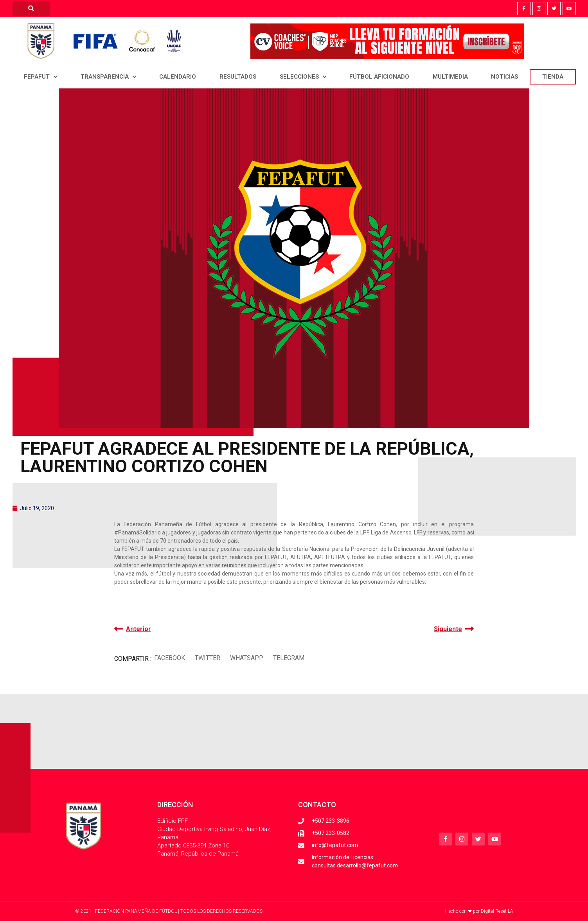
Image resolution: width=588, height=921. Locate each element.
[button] (170, 658)
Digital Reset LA (497, 911)
